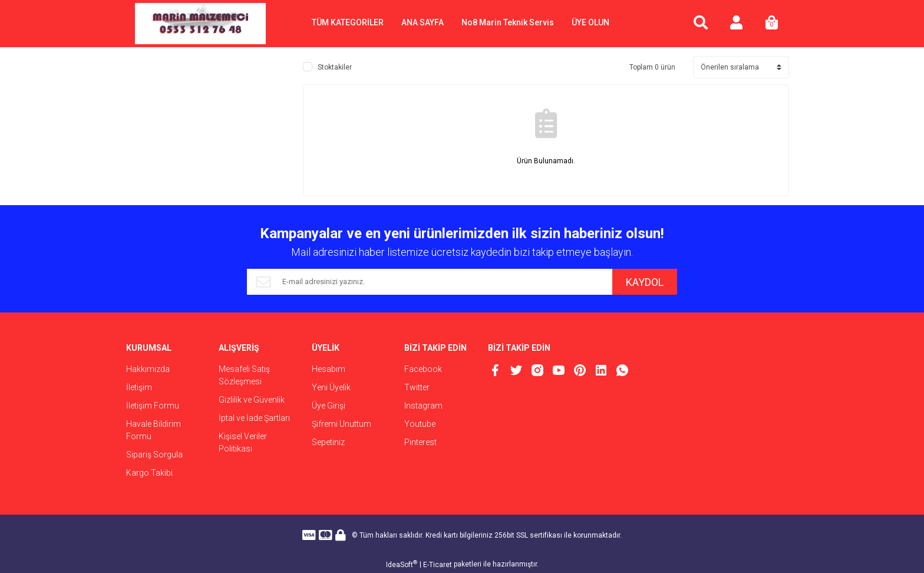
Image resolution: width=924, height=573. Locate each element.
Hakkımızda (148, 369)
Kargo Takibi (149, 473)
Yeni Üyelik (331, 387)
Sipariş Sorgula (154, 455)
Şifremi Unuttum (341, 424)
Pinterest (420, 442)
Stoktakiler (335, 67)
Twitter (417, 387)
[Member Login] (736, 24)
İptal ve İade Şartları (254, 418)
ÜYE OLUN (590, 22)
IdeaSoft (402, 564)
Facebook (423, 369)
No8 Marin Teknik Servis (508, 22)
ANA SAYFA (423, 22)
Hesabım (329, 369)
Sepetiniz (328, 442)
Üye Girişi (329, 406)
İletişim (139, 387)
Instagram (423, 406)
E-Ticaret (438, 565)
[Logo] (200, 24)
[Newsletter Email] (430, 282)
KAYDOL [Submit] (645, 282)
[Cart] (771, 24)
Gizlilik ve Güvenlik (252, 400)
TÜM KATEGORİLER (348, 22)
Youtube (420, 424)
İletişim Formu (153, 406)
